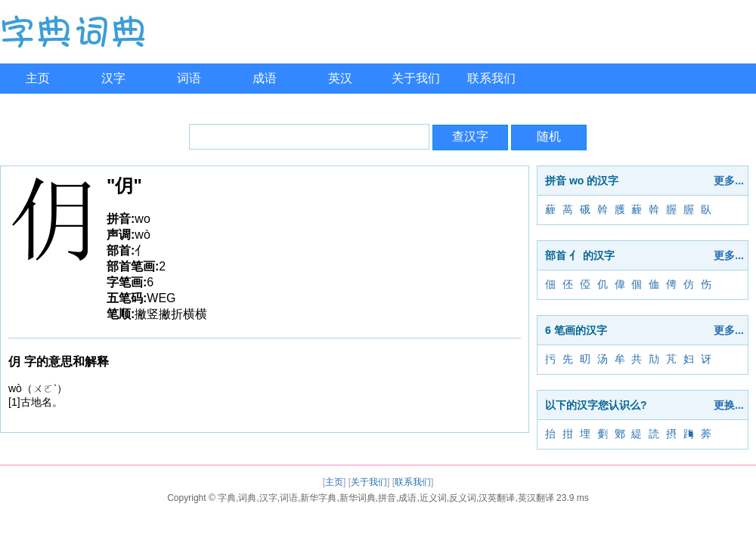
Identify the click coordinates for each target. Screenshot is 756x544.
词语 (189, 78)
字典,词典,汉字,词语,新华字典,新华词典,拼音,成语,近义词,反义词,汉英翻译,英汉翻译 (386, 498)
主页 (38, 78)
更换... (729, 405)
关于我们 (416, 78)
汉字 (113, 78)
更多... (729, 181)
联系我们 (491, 78)
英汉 (340, 78)
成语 (265, 78)
